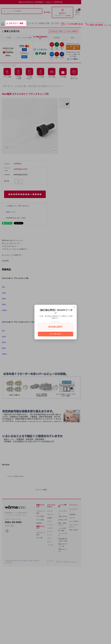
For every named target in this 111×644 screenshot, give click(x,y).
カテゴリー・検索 (16, 23)
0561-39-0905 (96, 25)
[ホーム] (3, 24)
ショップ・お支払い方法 (38, 23)
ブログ (55, 23)
